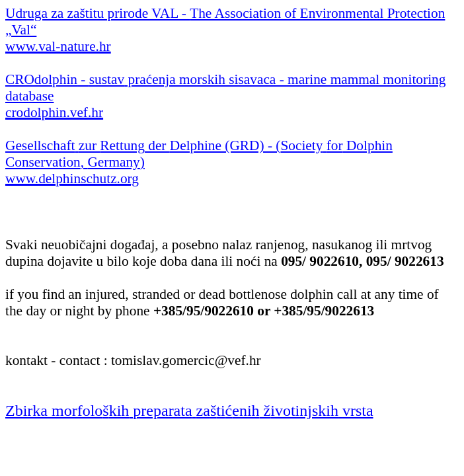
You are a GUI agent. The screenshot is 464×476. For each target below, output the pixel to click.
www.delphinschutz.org (72, 178)
